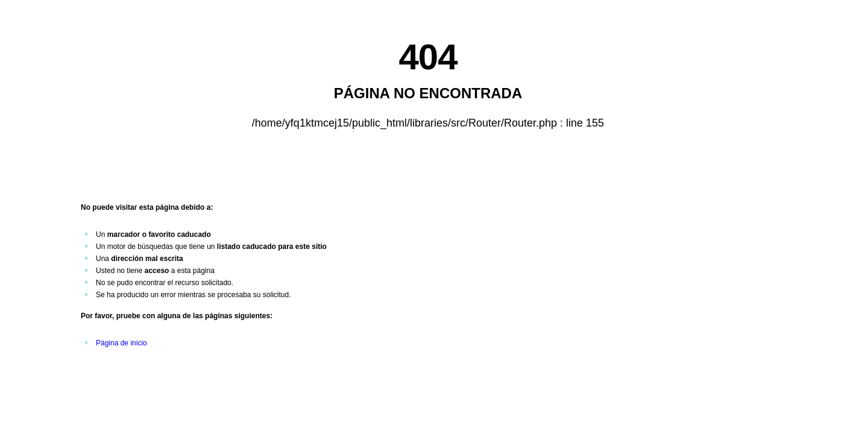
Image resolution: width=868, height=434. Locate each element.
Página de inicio (121, 343)
